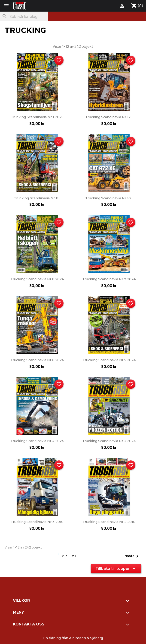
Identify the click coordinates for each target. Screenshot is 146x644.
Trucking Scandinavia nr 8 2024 (37, 279)
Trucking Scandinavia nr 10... (109, 198)
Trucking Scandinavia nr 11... (37, 198)
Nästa (132, 556)
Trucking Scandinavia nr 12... (109, 117)
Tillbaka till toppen (116, 569)
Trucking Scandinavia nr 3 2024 (109, 441)
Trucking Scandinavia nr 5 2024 (109, 360)
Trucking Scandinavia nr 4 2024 (37, 441)
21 (74, 556)
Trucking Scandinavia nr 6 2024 (37, 360)
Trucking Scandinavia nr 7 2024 (109, 279)
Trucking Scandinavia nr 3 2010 (37, 522)
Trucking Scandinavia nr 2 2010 (109, 522)
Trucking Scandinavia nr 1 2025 (37, 117)
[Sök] (24, 16)
